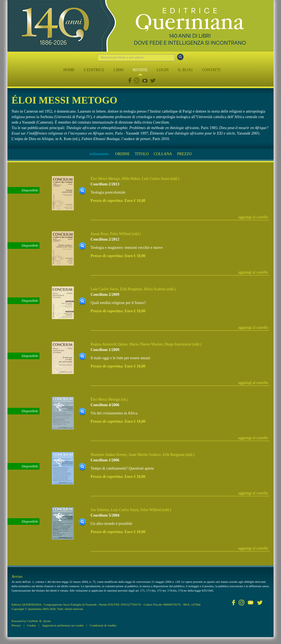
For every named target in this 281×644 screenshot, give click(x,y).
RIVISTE (140, 70)
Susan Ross (99, 234)
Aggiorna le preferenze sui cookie (63, 625)
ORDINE (123, 154)
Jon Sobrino (100, 510)
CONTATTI (211, 70)
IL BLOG (185, 70)
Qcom (47, 621)
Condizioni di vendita (103, 625)
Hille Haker (131, 179)
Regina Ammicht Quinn (109, 344)
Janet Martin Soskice (144, 455)
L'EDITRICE (94, 70)
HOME (69, 70)
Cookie (31, 625)
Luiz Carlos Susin (156, 179)
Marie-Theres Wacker (146, 344)
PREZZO (184, 154)
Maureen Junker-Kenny (109, 455)
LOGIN (163, 70)
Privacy (16, 625)
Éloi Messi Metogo (105, 179)
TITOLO (142, 154)
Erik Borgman (131, 289)
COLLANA (163, 154)
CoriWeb (32, 621)
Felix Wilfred (120, 234)
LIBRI (119, 70)
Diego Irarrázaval (178, 344)
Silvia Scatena (155, 289)
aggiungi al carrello (253, 217)
